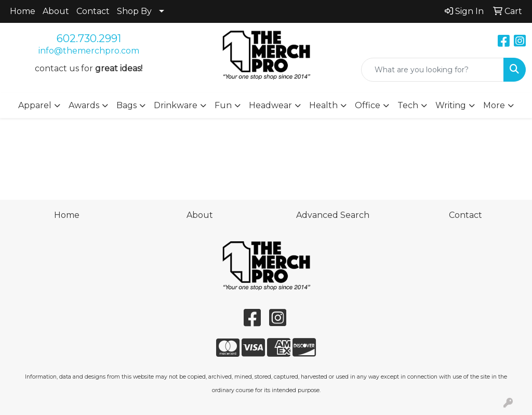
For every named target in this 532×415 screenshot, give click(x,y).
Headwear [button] (270, 105)
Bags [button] (127, 105)
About (56, 11)
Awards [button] (84, 105)
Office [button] (368, 105)
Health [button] (323, 105)
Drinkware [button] (176, 105)
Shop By (134, 11)
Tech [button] (408, 105)
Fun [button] (223, 105)
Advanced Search (333, 215)
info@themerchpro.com (89, 51)
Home (23, 11)
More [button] (494, 105)
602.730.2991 (89, 38)
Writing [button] (451, 105)
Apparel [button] (35, 105)
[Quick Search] (433, 70)
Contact (93, 11)
